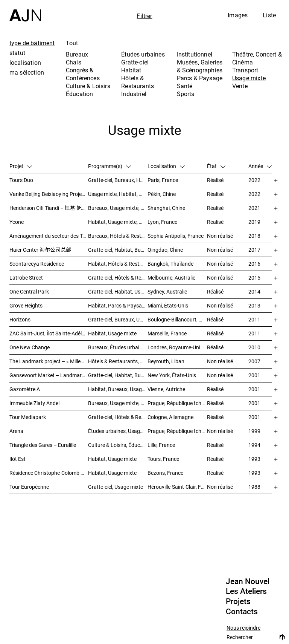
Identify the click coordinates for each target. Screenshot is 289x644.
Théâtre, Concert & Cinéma (257, 58)
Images (238, 15)
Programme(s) (110, 166)
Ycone (17, 222)
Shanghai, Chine (166, 208)
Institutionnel (195, 54)
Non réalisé (220, 236)
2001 (254, 375)
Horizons (20, 319)
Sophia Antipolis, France (176, 236)
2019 (254, 222)
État (216, 166)
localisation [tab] (25, 63)
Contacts (242, 612)
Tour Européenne (29, 487)
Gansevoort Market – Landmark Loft (49, 375)
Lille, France (161, 445)
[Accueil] (25, 11)
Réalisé (215, 180)
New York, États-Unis (172, 375)
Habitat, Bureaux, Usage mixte (118, 389)
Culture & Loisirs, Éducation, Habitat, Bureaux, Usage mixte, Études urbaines (118, 445)
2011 (254, 319)
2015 (254, 278)
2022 (254, 180)
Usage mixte (249, 78)
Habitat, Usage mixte (112, 333)
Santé (185, 86)
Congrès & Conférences (83, 74)
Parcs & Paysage (200, 78)
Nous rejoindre (243, 628)
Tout (72, 43)
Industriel (134, 94)
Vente (240, 86)
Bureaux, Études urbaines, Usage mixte (118, 347)
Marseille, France (167, 333)
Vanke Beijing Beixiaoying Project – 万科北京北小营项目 (49, 194)
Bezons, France (165, 473)
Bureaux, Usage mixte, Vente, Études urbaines (118, 208)
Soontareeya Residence (37, 264)
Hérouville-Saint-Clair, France (177, 487)
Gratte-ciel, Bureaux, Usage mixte (118, 319)
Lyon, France (162, 222)
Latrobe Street (26, 278)
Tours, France (163, 459)
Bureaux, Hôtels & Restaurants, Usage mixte (118, 236)
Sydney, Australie (167, 291)
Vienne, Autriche (166, 389)
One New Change (30, 347)
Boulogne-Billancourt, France (177, 319)
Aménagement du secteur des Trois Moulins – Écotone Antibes (49, 236)
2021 (254, 208)
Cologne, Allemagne (170, 417)
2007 (254, 361)
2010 (254, 347)
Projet (21, 166)
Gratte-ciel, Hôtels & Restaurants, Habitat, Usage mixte (118, 278)
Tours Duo (21, 180)
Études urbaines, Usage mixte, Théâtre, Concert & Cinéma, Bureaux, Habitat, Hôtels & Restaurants (118, 431)
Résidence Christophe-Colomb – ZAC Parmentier (49, 473)
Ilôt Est (17, 459)
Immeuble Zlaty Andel (34, 403)
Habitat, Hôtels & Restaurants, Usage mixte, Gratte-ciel (118, 264)
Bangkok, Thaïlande (170, 264)
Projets (238, 601)
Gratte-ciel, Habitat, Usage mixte (118, 291)
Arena (16, 431)
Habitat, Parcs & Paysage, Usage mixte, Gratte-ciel (118, 305)
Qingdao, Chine (165, 250)
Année (260, 166)
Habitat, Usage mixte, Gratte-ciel (118, 222)
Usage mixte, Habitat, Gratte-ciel (118, 194)
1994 (254, 445)
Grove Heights (26, 305)
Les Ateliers (246, 591)
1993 (254, 459)
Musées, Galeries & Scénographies (200, 66)
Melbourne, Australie (171, 278)
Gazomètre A (25, 389)
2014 (254, 291)
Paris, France (163, 180)
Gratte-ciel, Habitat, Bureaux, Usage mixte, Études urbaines (118, 375)
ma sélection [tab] (27, 72)
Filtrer (144, 16)
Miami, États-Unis (168, 305)
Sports (186, 94)
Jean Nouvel (248, 581)
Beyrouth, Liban (166, 361)
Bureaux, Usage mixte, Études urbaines (118, 403)
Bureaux (77, 54)
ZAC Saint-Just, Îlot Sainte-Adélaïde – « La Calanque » (49, 333)
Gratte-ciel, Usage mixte (116, 487)
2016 (254, 264)
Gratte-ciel (135, 62)
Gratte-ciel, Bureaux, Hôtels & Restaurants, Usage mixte (118, 180)
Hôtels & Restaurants (138, 82)
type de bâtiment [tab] (32, 43)
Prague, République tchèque (177, 403)
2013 (254, 305)
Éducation (79, 94)
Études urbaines (143, 54)
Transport (245, 70)
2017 (254, 250)
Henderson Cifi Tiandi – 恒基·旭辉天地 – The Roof (49, 208)
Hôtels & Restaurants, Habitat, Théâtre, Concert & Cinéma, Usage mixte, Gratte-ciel (118, 361)
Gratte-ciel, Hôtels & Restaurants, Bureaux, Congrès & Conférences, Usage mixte (118, 417)
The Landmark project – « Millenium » (49, 361)
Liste (269, 15)
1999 (254, 431)
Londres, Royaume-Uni (174, 347)
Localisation (166, 166)
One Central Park (29, 291)
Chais (74, 62)
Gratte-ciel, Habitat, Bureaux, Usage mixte (118, 250)
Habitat (131, 70)
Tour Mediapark (28, 417)
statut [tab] (17, 53)
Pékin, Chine (162, 194)
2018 (254, 236)
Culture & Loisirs (88, 86)
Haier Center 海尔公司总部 (40, 250)
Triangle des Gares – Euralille (43, 445)
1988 (254, 487)
